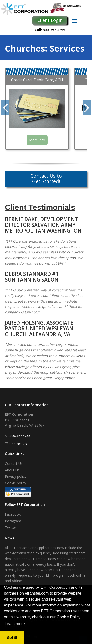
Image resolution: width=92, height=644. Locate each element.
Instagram (13, 521)
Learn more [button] (15, 624)
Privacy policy (16, 476)
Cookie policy (15, 483)
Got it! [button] (12, 638)
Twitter (11, 527)
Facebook (13, 514)
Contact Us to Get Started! (46, 179)
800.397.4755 (20, 436)
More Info (37, 140)
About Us (12, 470)
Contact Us (18, 444)
